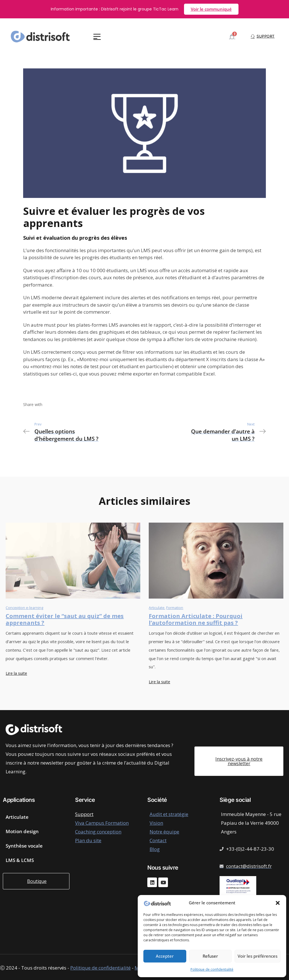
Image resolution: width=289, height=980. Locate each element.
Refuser (210, 956)
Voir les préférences (258, 956)
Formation (175, 608)
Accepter (165, 956)
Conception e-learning (24, 608)
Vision (156, 823)
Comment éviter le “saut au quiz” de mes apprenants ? (65, 619)
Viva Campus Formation (102, 823)
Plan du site (88, 840)
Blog (155, 849)
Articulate (157, 608)
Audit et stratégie (169, 814)
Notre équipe (164, 832)
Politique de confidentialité (212, 969)
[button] (278, 903)
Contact (158, 840)
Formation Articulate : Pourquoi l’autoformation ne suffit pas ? (196, 619)
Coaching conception (98, 832)
